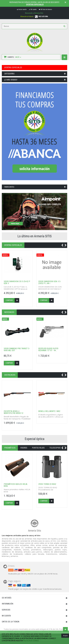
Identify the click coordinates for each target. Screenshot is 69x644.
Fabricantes (9, 187)
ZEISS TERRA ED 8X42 (47, 484)
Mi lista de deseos (45, 9)
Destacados (10, 375)
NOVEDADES (9, 312)
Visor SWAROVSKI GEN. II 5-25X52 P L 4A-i (50, 282)
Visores (24, 448)
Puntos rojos (38, 448)
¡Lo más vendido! (11, 80)
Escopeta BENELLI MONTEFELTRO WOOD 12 (13, 412)
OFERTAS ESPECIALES (13, 67)
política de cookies (31, 641)
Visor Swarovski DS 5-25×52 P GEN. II (17, 282)
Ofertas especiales (35, 4)
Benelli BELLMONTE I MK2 (49, 411)
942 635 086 (43, 16)
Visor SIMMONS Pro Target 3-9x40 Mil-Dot (17, 350)
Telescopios (55, 448)
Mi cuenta (33, 9)
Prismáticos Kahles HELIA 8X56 (16, 485)
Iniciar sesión (22, 9)
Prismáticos (10, 448)
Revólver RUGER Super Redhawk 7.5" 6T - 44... (48, 350)
